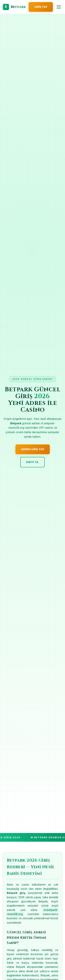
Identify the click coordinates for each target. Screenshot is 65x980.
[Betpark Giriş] (14, 7)
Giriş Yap (41, 7)
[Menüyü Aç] (59, 7)
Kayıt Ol (32, 462)
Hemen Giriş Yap (33, 449)
